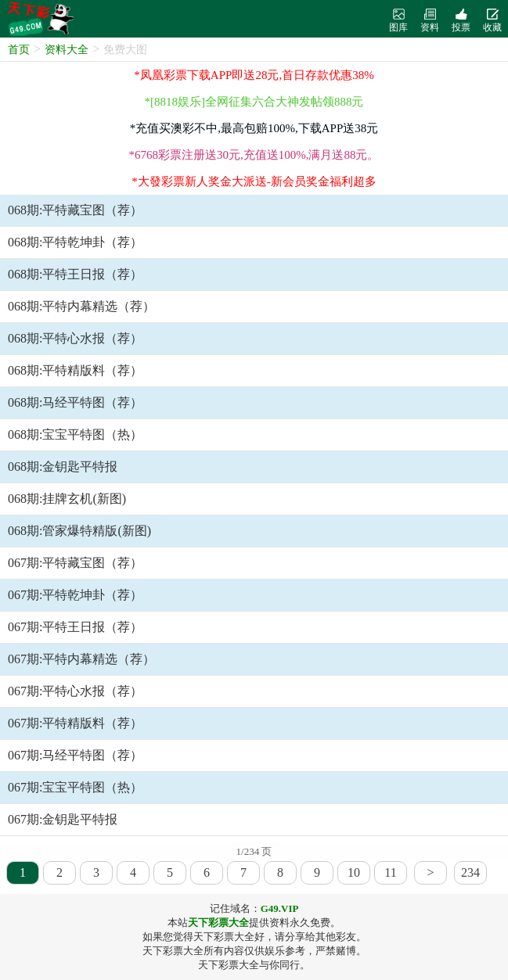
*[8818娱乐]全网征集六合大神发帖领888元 (254, 102)
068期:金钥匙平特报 (63, 467)
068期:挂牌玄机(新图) (67, 499)
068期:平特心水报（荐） (75, 338)
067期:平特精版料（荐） (75, 723)
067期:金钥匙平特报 (63, 819)
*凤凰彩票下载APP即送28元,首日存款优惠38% (254, 75)
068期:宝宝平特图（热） (75, 434)
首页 (19, 50)
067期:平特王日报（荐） (75, 627)
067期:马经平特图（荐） (75, 755)
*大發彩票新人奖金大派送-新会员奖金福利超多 (254, 181)
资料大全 (67, 50)
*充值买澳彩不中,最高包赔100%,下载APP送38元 (254, 128)
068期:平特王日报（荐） (75, 274)
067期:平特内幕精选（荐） (81, 659)
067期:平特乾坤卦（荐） (75, 595)
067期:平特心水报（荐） (75, 691)
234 (470, 872)
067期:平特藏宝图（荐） (75, 563)
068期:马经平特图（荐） (75, 402)
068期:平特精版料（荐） (75, 370)
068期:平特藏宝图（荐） (75, 210)
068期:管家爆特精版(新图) (79, 531)
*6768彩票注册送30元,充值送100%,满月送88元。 (254, 155)
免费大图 (125, 50)
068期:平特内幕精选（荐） (81, 306)
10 (354, 872)
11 (390, 872)
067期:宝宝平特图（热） (75, 787)
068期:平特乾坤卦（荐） (75, 242)
